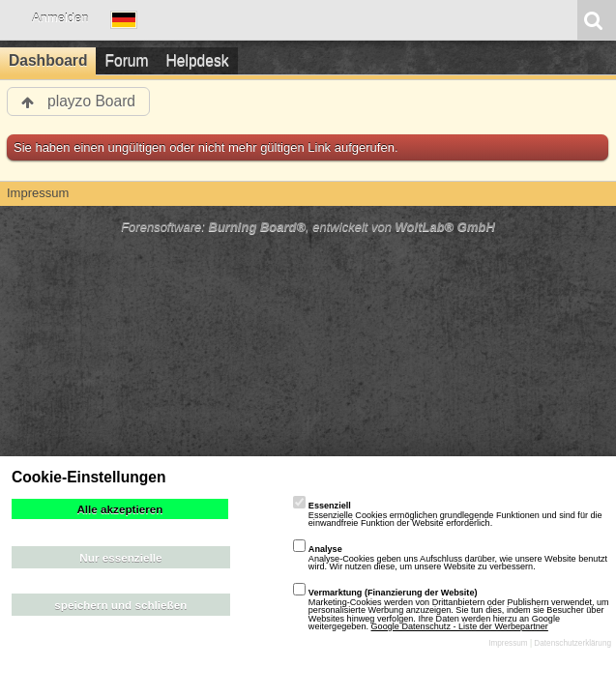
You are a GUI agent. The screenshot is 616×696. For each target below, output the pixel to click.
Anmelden (60, 18)
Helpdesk (198, 60)
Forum (126, 60)
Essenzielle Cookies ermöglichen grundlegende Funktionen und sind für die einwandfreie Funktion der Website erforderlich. (448, 514)
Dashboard (48, 60)
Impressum (508, 643)
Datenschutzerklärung (572, 643)
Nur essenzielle (120, 557)
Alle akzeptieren (119, 509)
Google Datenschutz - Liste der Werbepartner (460, 626)
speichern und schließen (120, 605)
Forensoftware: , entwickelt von (308, 227)
